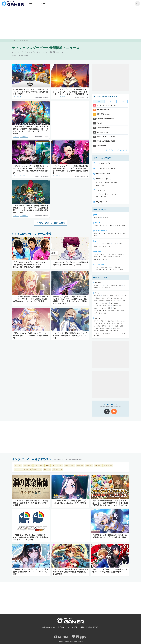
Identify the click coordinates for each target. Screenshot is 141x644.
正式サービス (98, 285)
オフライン (98, 333)
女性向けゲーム (58, 469)
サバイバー (107, 333)
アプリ (96, 321)
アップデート (63, 97)
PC (110, 101)
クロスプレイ (114, 331)
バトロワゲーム (69, 465)
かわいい (105, 296)
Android (103, 196)
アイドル (103, 308)
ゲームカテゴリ (100, 277)
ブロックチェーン (119, 298)
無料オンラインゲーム (103, 174)
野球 (103, 244)
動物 (109, 308)
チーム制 (119, 323)
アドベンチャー (99, 270)
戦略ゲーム (80, 465)
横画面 (108, 328)
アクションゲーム (57, 465)
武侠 (100, 313)
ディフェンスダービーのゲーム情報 (51, 223)
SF (111, 303)
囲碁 (100, 257)
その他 (121, 270)
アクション (98, 223)
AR (107, 331)
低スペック (111, 321)
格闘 (123, 225)
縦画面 (102, 328)
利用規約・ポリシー (64, 627)
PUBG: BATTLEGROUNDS (106, 141)
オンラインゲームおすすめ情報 (31, 459)
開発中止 (97, 288)
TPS (111, 225)
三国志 (115, 306)
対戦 (109, 323)
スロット (104, 259)
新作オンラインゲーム (112, 183)
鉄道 (118, 310)
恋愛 (111, 296)
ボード (114, 254)
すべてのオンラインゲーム (104, 163)
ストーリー (117, 301)
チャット (109, 270)
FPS (107, 225)
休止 (125, 285)
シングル (111, 326)
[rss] (114, 411)
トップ (14, 41)
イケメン (115, 308)
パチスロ (97, 259)
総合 (99, 101)
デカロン (100, 123)
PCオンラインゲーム (102, 179)
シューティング (99, 225)
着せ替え (117, 267)
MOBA (96, 236)
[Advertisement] (70, 23)
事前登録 (114, 285)
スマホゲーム (99, 190)
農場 (123, 310)
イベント (56, 97)
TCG (109, 254)
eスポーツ (97, 296)
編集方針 (75, 627)
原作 (103, 298)
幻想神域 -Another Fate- (105, 119)
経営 (100, 233)
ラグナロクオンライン (104, 110)
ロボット (117, 303)
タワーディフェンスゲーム (23, 469)
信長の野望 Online (103, 114)
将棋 (105, 257)
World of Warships (103, 128)
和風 (104, 310)
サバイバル (98, 310)
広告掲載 (89, 627)
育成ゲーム (98, 465)
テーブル (97, 252)
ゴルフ (108, 244)
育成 (119, 233)
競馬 (104, 246)
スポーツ (97, 241)
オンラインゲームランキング (106, 96)
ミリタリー (98, 306)
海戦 (105, 313)
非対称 (104, 326)
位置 (121, 326)
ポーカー (103, 254)
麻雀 (96, 257)
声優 (96, 301)
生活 (96, 313)
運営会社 (96, 627)
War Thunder (101, 146)
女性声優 (109, 301)
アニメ (117, 296)
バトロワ (115, 333)
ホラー (96, 308)
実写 (124, 301)
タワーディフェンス (110, 233)
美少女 (96, 303)
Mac (104, 185)
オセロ (110, 257)
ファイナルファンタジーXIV (106, 105)
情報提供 (82, 627)
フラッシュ (123, 333)
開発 (120, 285)
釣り (109, 246)
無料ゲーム (18, 465)
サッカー (97, 244)
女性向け (97, 298)
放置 (117, 326)
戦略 (96, 233)
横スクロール (121, 321)
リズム (96, 267)
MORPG (105, 217)
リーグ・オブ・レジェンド (106, 137)
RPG (96, 215)
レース (115, 244)
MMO (102, 331)
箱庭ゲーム (89, 465)
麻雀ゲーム (47, 469)
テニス (121, 244)
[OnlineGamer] (71, 623)
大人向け (109, 298)
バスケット (98, 246)
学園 (120, 306)
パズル (120, 254)
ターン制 (97, 326)
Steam (98, 185)
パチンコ (117, 257)
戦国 (109, 306)
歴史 (104, 306)
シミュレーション (101, 231)
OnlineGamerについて (49, 627)
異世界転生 (111, 310)
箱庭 (124, 233)
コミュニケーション (107, 267)
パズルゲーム (37, 469)
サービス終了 (17, 97)
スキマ (96, 328)
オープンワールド (100, 323)
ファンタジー (104, 303)
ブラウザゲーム (100, 202)
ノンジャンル (99, 264)
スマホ (122, 101)
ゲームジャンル (100, 210)
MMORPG (97, 217)
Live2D (96, 336)
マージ (96, 331)
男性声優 (102, 301)
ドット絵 (123, 296)
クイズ (115, 270)
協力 (113, 323)
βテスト (107, 285)
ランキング (100, 183)
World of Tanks (102, 132)
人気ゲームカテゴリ (102, 158)
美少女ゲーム (108, 465)
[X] (107, 411)
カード (96, 254)
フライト (117, 225)
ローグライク (117, 328)
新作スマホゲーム (111, 194)
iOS (97, 196)
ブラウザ (103, 321)
